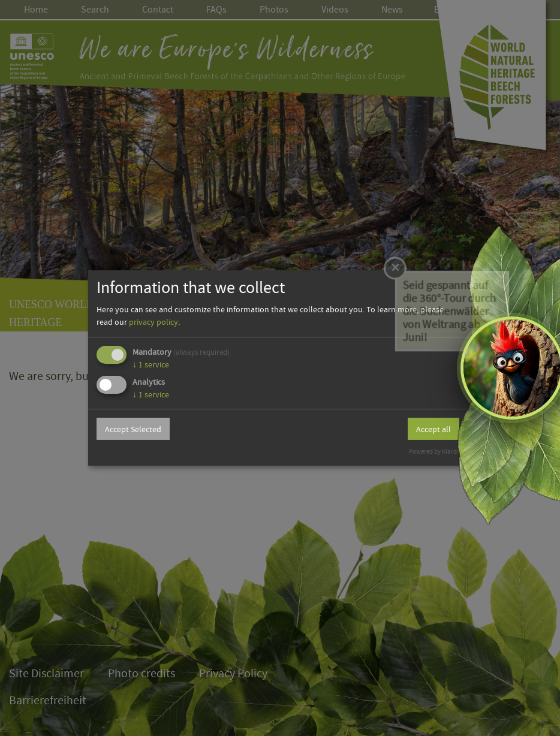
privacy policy (153, 322)
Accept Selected (133, 429)
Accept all (433, 429)
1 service (151, 364)
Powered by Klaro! (434, 452)
